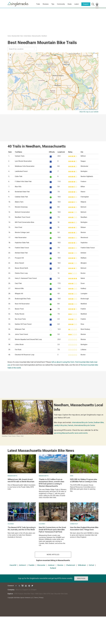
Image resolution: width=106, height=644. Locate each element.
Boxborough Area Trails (23, 299)
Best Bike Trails (29, 594)
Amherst (22, 565)
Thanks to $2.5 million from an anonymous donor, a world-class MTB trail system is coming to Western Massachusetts (52, 483)
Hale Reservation (21, 238)
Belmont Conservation (22, 212)
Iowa (72, 476)
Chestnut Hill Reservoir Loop (25, 355)
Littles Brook (19, 344)
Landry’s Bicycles (60, 425)
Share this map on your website (89, 112)
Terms (36, 598)
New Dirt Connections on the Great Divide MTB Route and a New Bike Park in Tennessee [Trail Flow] (52, 530)
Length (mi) (61, 152)
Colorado (11, 524)
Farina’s (71, 425)
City (82, 152)
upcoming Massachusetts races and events (71, 433)
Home (9, 36)
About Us (19, 590)
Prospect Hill (19, 258)
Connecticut (74, 524)
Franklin (32, 565)
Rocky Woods (20, 314)
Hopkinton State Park (22, 243)
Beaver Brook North (21, 268)
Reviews (46, 4)
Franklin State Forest (22, 248)
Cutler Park (19, 176)
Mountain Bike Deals (61, 594)
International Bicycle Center (83, 422)
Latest (76, 4)
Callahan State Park (21, 197)
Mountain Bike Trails (17, 36)
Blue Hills (18, 187)
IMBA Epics (39, 594)
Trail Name (18, 152)
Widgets (34, 590)
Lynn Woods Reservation (23, 161)
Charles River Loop (21, 273)
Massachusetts (36, 36)
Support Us (26, 590)
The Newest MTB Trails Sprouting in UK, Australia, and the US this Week (22, 528)
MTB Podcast (19, 594)
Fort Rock (18, 350)
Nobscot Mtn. (19, 288)
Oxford (91, 565)
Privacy (41, 598)
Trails (38, 4)
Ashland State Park (21, 253)
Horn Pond (18, 227)
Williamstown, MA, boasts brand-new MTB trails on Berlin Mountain (21, 480)
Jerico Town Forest (21, 334)
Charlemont (71, 565)
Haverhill (13, 565)
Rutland (53, 568)
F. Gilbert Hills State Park (23, 181)
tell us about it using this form (63, 362)
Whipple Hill (19, 294)
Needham (44, 36)
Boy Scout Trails (20, 319)
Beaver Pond (19, 309)
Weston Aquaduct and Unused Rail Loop (28, 339)
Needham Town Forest (22, 217)
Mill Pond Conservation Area (24, 222)
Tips (53, 4)
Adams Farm (19, 202)
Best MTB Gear (49, 594)
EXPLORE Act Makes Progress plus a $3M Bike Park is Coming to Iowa (84, 480)
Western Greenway (21, 207)
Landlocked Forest (21, 171)
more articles (53, 555)
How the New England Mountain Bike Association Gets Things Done (84, 528)
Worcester (41, 565)
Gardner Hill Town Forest (23, 324)
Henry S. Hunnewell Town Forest (26, 278)
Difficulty (52, 152)
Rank (10, 152)
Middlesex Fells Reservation (25, 166)
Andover (51, 565)
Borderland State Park (22, 192)
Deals (70, 4)
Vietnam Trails (20, 156)
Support (86, 4)
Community (61, 4)
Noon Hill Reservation (22, 304)
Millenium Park (20, 329)
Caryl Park (18, 283)
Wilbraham (82, 565)
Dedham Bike (99, 422)
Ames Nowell (19, 263)
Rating (70, 152)
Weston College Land (22, 232)
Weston (60, 565)
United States (27, 36)
